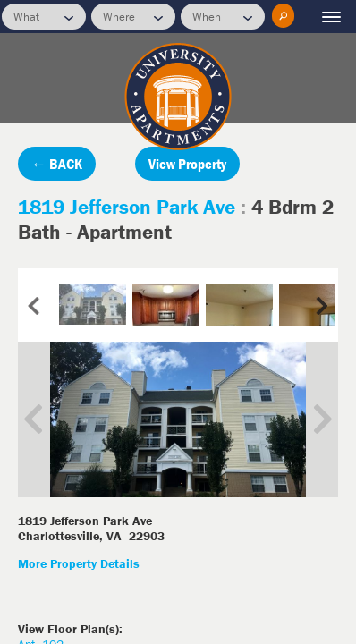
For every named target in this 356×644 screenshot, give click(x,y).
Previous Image (47, 420)
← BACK (57, 164)
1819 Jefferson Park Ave (129, 207)
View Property (187, 164)
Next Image (309, 420)
